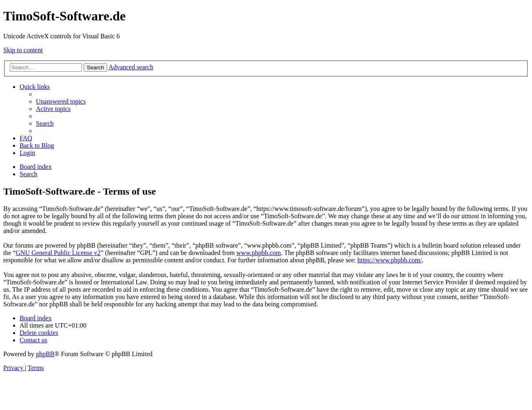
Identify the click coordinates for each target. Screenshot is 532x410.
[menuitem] (61, 101)
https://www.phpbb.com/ (390, 260)
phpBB (45, 354)
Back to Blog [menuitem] (37, 145)
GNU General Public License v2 (58, 253)
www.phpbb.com (259, 253)
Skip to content (23, 50)
